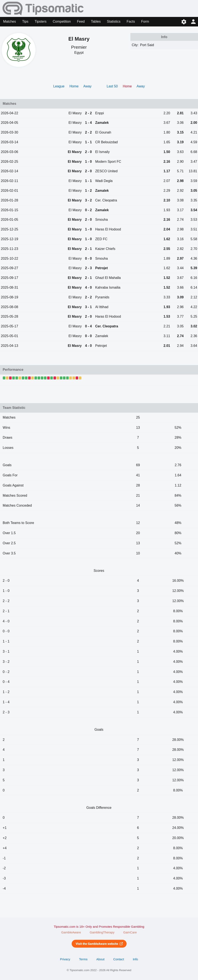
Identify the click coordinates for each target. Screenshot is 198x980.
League (59, 86)
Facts (131, 21)
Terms (83, 959)
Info (135, 959)
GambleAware (71, 932)
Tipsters (41, 21)
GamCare (130, 932)
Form (145, 21)
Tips (25, 21)
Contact (119, 959)
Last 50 (112, 86)
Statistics (114, 21)
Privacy (65, 959)
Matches (10, 21)
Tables (96, 21)
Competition (62, 21)
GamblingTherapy (102, 932)
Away (87, 86)
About (100, 959)
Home (74, 86)
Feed (81, 21)
